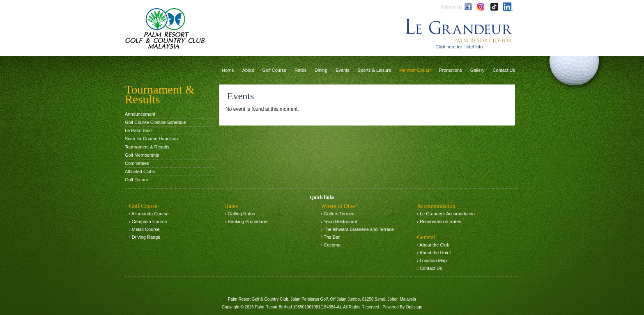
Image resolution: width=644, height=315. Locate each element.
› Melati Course (144, 229)
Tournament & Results (147, 147)
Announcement (140, 114)
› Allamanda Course (149, 214)
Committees (137, 163)
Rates (300, 70)
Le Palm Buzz (139, 130)
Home (228, 70)
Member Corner (415, 70)
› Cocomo (331, 245)
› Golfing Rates (240, 214)
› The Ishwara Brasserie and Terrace (357, 229)
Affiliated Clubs (140, 171)
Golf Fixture (137, 180)
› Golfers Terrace (338, 214)
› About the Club (433, 245)
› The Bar (330, 237)
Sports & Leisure (374, 70)
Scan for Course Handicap (151, 139)
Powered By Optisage (402, 307)
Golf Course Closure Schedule (155, 122)
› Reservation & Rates (439, 221)
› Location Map (432, 260)
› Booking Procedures (247, 221)
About (248, 70)
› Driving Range (145, 237)
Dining (321, 70)
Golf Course (274, 70)
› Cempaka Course (148, 221)
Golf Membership (142, 155)
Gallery (477, 70)
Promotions (451, 70)
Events (343, 70)
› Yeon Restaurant (339, 221)
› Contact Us (429, 268)
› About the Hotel (434, 253)
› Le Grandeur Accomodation (446, 214)
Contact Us (504, 70)
